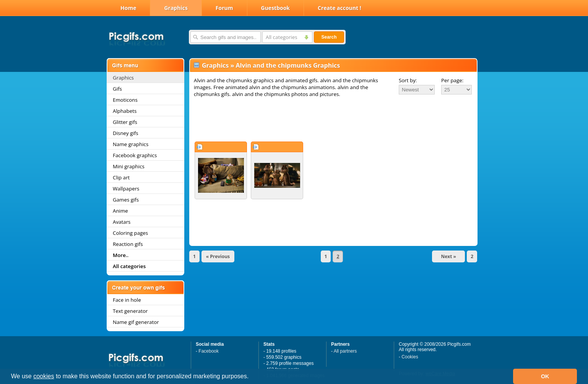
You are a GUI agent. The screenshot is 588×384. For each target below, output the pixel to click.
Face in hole (127, 300)
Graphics (176, 8)
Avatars (122, 222)
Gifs (117, 89)
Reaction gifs (128, 244)
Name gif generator (136, 322)
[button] (252, 377)
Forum (224, 8)
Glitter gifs (125, 122)
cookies (44, 376)
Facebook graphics (135, 155)
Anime (120, 211)
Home (128, 8)
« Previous (218, 256)
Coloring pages (130, 233)
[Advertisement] (333, 119)
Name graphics (131, 144)
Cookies (410, 357)
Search (329, 37)
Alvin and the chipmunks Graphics (288, 65)
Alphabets (125, 111)
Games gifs (126, 200)
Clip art (121, 177)
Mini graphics (129, 166)
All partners (345, 351)
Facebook (209, 351)
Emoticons (125, 100)
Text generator (130, 311)
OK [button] (545, 376)
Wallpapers (126, 189)
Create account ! (339, 8)
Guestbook (276, 8)
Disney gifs (126, 133)
